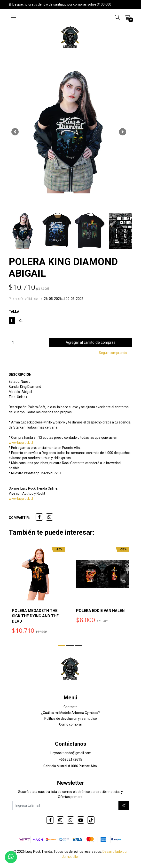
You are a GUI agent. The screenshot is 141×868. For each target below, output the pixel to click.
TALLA (14, 312)
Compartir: (19, 518)
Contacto (70, 707)
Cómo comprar (71, 724)
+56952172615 (70, 759)
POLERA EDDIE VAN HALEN (100, 611)
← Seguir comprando (111, 353)
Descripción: (21, 375)
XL (21, 321)
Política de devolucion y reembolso (71, 719)
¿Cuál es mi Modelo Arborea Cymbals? (70, 713)
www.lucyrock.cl (21, 443)
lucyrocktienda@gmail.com (71, 753)
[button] (15, 132)
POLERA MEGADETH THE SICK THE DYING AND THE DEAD (35, 616)
